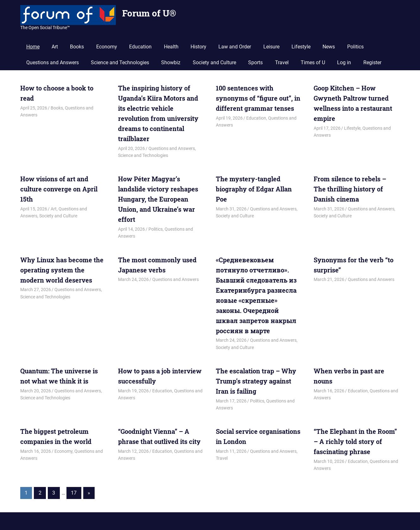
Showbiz (171, 62)
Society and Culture (214, 62)
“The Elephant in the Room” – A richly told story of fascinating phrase (355, 441)
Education (140, 47)
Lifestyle (301, 47)
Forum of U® (149, 13)
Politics (355, 47)
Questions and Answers (53, 62)
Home (33, 47)
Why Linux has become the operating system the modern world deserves (62, 270)
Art (55, 47)
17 (74, 493)
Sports (255, 62)
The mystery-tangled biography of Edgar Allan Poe (254, 189)
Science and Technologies (120, 62)
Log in (344, 62)
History (198, 47)
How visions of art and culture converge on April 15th (59, 189)
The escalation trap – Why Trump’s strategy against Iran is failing (256, 381)
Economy (107, 47)
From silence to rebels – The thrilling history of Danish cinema (350, 189)
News (329, 47)
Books (77, 47)
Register (372, 62)
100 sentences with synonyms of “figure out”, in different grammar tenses (258, 98)
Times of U (313, 62)
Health (171, 47)
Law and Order (235, 47)
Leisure (271, 47)
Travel (282, 62)
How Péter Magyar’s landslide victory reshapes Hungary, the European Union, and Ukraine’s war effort (158, 199)
